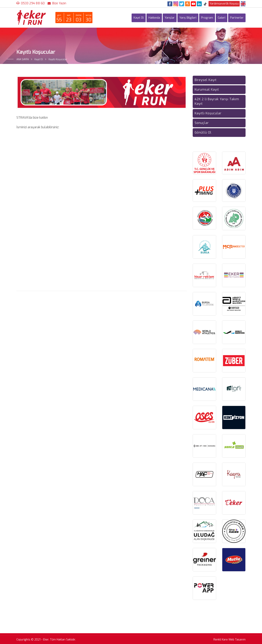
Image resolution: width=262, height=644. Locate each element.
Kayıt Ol (139, 18)
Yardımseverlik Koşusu (224, 4)
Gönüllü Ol (203, 132)
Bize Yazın (59, 3)
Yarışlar (170, 18)
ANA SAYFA (23, 59)
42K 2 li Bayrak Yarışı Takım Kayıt (217, 101)
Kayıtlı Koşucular (208, 113)
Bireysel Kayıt (206, 80)
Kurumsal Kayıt (207, 90)
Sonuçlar (202, 123)
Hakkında (154, 18)
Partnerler (237, 18)
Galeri (222, 18)
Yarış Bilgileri (188, 18)
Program (207, 18)
